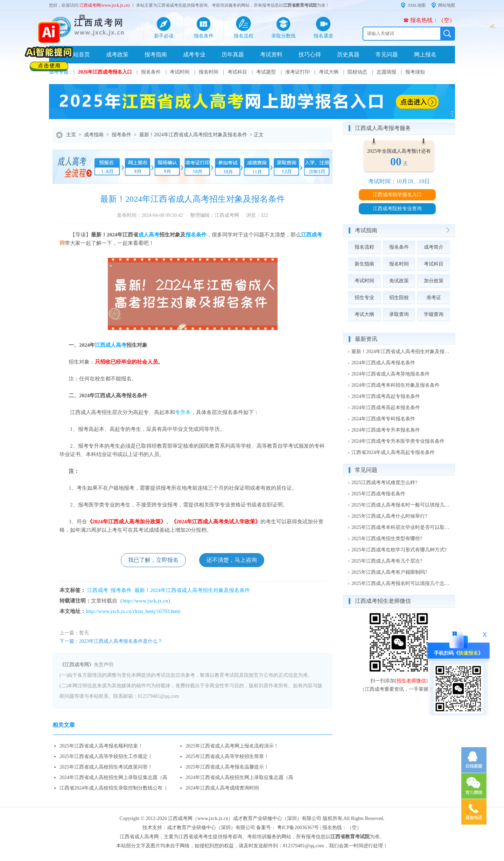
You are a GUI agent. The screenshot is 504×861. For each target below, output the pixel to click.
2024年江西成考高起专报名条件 (386, 396)
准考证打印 (297, 72)
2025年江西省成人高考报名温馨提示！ (227, 767)
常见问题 (387, 54)
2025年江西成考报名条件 (378, 494)
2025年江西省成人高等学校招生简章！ (227, 756)
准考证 (434, 298)
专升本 (183, 412)
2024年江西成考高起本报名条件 (386, 408)
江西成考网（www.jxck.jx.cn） (201, 818)
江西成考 (311, 235)
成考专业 (194, 54)
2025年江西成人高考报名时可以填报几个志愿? (401, 583)
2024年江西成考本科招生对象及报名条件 (395, 385)
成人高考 (149, 235)
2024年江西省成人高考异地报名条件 (391, 374)
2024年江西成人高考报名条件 (383, 363)
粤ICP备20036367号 (298, 828)
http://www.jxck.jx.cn (145, 601)
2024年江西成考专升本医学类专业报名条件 (398, 441)
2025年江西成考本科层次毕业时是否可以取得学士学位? (401, 527)
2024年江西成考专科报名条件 (383, 419)
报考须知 (415, 72)
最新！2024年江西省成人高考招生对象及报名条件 (193, 135)
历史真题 (348, 54)
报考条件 (121, 135)
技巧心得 (310, 54)
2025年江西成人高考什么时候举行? (389, 516)
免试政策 (399, 281)
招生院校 (399, 298)
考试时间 (180, 72)
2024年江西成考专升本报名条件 (386, 430)
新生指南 (364, 264)
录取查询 (399, 314)
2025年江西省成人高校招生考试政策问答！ (106, 767)
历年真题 (233, 54)
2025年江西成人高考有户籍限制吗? (389, 572)
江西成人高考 (111, 345)
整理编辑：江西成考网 (215, 215)
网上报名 (425, 54)
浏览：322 (257, 215)
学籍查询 (434, 314)
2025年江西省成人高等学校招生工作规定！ (106, 756)
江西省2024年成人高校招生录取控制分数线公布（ (113, 788)
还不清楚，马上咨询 (232, 560)
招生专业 (364, 298)
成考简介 (434, 247)
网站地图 (447, 5)
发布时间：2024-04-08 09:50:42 (150, 215)
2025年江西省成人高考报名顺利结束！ (101, 746)
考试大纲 (329, 72)
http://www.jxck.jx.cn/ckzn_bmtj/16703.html (133, 611)
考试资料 (271, 54)
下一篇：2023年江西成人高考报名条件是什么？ (111, 641)
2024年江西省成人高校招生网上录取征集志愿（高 (113, 777)
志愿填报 (386, 72)
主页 (71, 135)
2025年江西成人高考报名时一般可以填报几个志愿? (401, 505)
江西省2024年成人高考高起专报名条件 (393, 452)
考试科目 (237, 72)
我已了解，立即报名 (153, 560)
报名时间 (209, 72)
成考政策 (117, 54)
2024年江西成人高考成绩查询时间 (222, 788)
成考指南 (94, 135)
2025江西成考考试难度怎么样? (384, 483)
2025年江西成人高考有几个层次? (387, 561)
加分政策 (434, 281)
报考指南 (156, 54)
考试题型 (266, 72)
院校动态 (357, 72)
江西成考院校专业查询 (397, 209)
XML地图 (417, 5)
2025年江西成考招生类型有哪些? (387, 539)
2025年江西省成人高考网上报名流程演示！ (232, 746)
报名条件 (151, 72)
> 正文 (257, 135)
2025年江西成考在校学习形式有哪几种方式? (399, 550)
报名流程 (364, 247)
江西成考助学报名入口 (397, 195)
